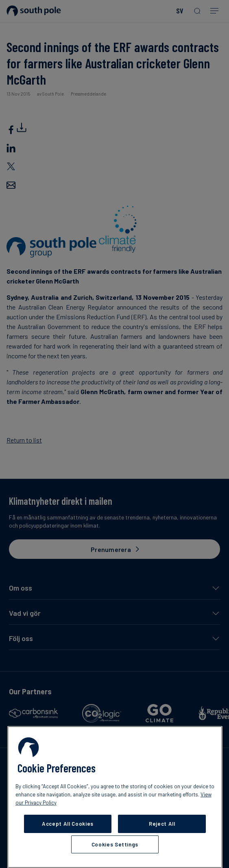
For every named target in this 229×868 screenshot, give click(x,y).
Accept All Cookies (68, 824)
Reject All (162, 824)
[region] (115, 797)
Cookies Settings (115, 844)
